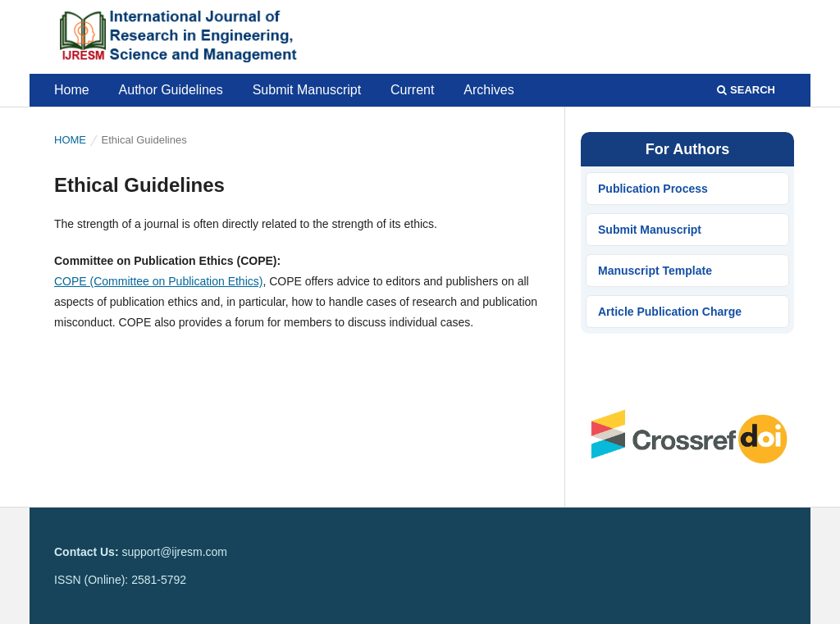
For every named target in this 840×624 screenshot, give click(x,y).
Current (412, 90)
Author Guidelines (171, 90)
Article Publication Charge (670, 312)
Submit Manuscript (307, 90)
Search (746, 90)
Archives (488, 90)
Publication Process (653, 189)
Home (72, 90)
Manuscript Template (655, 271)
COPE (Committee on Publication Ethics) (158, 281)
